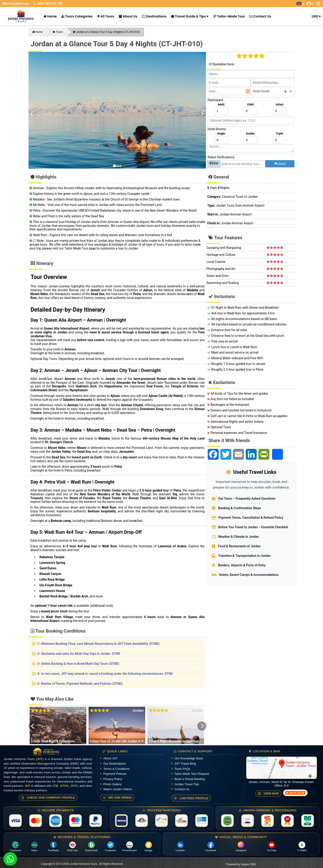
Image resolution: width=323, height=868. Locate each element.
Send (280, 164)
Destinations (154, 16)
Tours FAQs (182, 769)
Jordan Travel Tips (187, 784)
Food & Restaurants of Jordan (239, 546)
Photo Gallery (112, 784)
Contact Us (260, 16)
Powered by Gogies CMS (241, 864)
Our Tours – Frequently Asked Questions (247, 499)
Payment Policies (115, 774)
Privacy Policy (113, 779)
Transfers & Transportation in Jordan (244, 556)
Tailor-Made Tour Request (192, 774)
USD (315, 16)
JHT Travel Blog (185, 764)
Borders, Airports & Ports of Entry (242, 565)
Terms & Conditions (116, 769)
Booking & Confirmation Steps (240, 508)
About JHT (110, 758)
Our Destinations (114, 764)
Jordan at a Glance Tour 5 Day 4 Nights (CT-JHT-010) (106, 32)
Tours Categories (77, 16)
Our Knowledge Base (189, 758)
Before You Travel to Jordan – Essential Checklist (253, 527)
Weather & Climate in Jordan (238, 537)
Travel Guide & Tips (188, 16)
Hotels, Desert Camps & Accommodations (249, 575)
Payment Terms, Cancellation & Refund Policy (251, 518)
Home (50, 16)
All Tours (106, 16)
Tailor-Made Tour (229, 16)
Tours (58, 32)
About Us (128, 16)
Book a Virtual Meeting (190, 779)
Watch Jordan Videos (118, 789)
